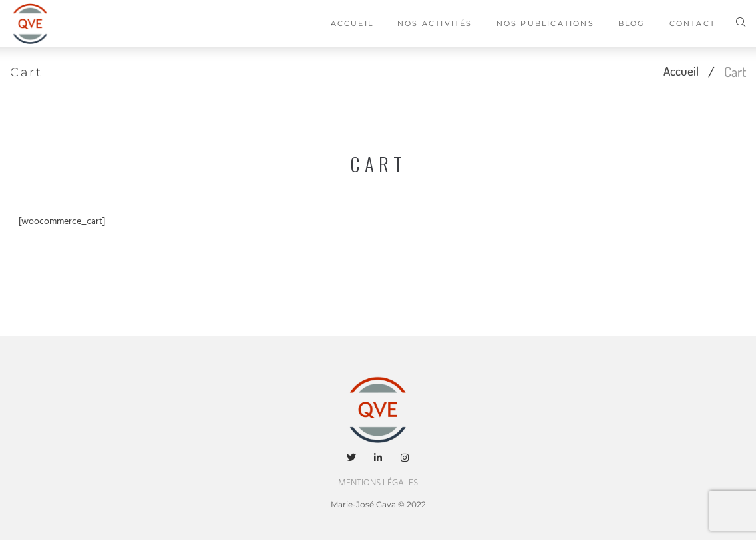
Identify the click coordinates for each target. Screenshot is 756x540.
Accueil (679, 71)
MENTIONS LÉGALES (378, 483)
